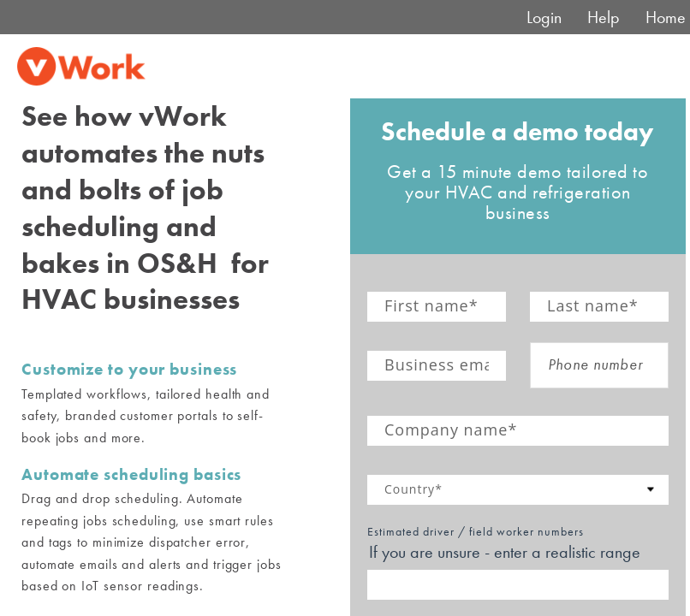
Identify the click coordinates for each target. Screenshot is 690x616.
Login (544, 17)
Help (604, 17)
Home (666, 17)
